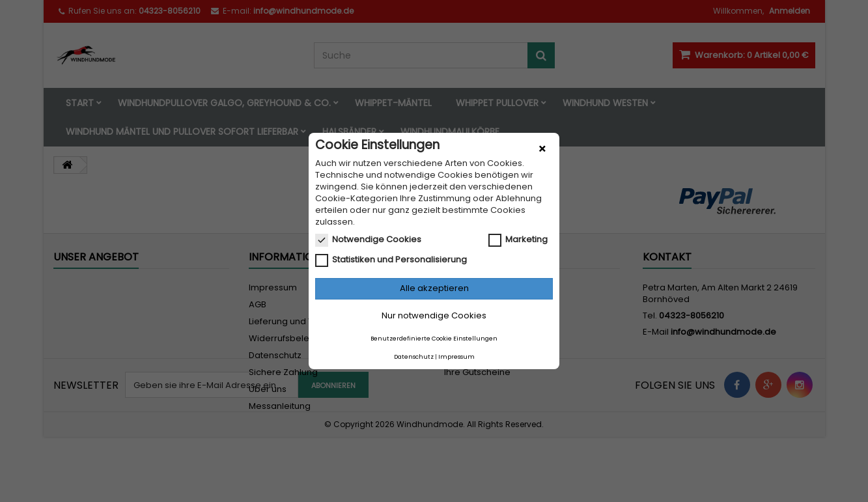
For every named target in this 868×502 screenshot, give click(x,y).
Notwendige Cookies (368, 240)
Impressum (456, 357)
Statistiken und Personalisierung (391, 260)
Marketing (518, 240)
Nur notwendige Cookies (434, 315)
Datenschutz (414, 357)
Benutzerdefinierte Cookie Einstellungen (434, 339)
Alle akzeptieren (434, 288)
